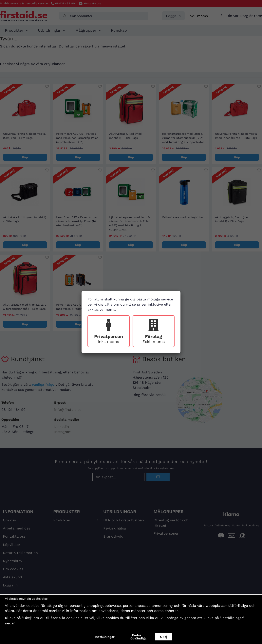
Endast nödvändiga (137, 637)
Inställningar (105, 637)
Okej (164, 637)
